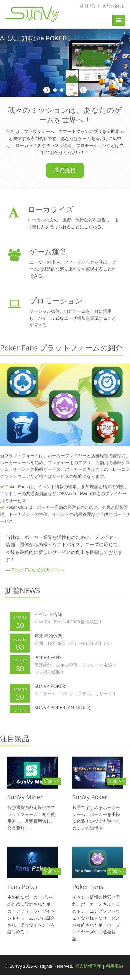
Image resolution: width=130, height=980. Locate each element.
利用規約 (114, 966)
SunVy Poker (90, 797)
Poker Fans (88, 887)
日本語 (90, 6)
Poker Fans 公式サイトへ (38, 570)
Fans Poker (23, 887)
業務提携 (65, 170)
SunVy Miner (25, 797)
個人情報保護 (88, 966)
